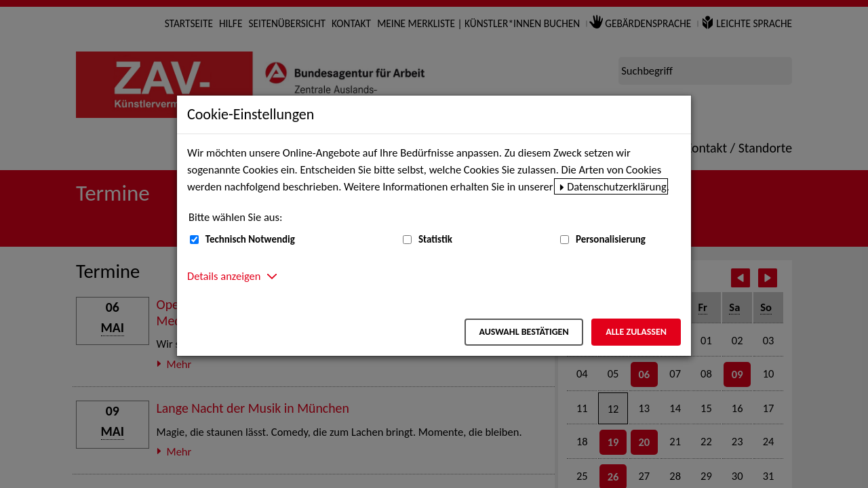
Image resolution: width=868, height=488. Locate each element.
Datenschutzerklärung (617, 186)
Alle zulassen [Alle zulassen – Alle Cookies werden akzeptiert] (636, 332)
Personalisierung (611, 239)
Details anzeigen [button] (224, 276)
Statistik (435, 239)
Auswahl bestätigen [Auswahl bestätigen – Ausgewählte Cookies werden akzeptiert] (524, 332)
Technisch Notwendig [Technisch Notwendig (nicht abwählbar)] (250, 239)
